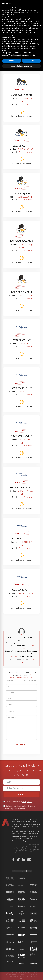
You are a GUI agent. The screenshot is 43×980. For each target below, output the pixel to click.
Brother (21, 892)
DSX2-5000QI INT (21, 340)
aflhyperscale (33, 878)
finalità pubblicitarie (9, 940)
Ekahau (21, 899)
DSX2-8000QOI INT (22, 194)
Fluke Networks (10, 907)
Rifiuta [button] (12, 970)
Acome (21, 878)
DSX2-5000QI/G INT (22, 388)
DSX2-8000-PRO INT (22, 95)
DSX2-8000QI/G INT (22, 590)
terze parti (37, 926)
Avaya (33, 885)
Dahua (10, 899)
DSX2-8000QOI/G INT (21, 539)
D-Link (33, 892)
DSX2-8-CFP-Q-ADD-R (22, 241)
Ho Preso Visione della (18, 802)
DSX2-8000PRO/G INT (22, 488)
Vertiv (33, 899)
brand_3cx (10, 878)
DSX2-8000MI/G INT (21, 436)
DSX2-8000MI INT (22, 47)
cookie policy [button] (10, 924)
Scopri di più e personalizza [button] (21, 975)
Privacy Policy (27, 802)
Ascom (10, 885)
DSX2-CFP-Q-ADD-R (22, 292)
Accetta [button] (31, 970)
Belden (10, 892)
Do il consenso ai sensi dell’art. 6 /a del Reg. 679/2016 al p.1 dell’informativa (20, 807)
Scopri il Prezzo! (21, 42)
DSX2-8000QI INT (21, 146)
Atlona (21, 885)
